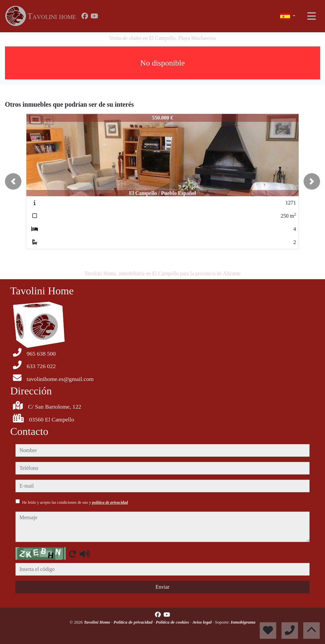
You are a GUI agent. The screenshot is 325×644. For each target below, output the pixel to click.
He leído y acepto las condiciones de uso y (75, 502)
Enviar (163, 587)
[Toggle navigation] (311, 16)
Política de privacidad (134, 622)
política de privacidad (110, 502)
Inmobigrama (243, 622)
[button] (13, 181)
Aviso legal (202, 622)
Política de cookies (173, 622)
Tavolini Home (98, 622)
